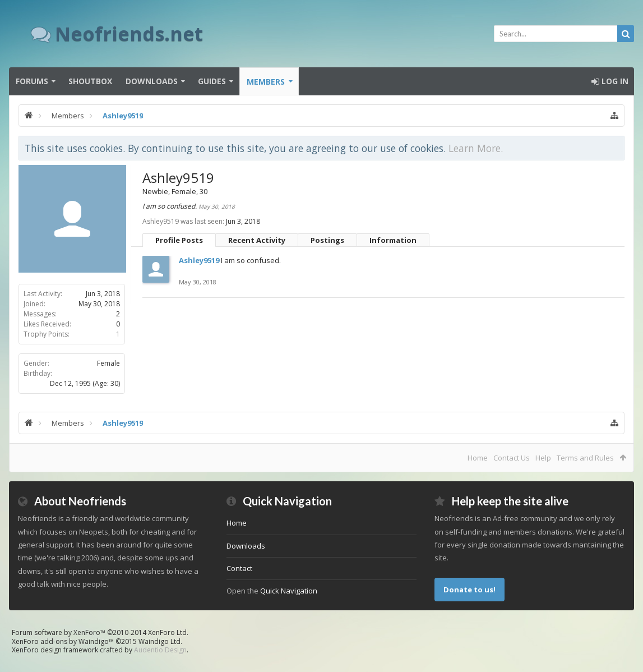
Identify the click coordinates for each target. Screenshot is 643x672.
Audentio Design (160, 650)
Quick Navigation (289, 591)
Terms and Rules (585, 458)
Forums (32, 81)
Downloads (152, 81)
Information (393, 240)
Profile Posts (179, 240)
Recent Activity (257, 240)
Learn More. (476, 148)
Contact (239, 568)
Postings (327, 240)
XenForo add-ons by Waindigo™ (63, 641)
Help (543, 458)
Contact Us (512, 458)
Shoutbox (90, 81)
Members (266, 82)
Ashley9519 (199, 260)
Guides (212, 81)
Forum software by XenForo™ (100, 632)
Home (478, 458)
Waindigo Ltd (159, 641)
